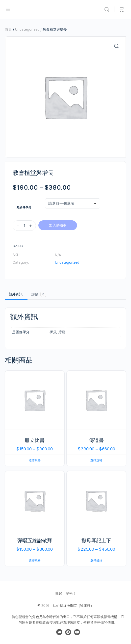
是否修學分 (24, 207)
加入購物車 (58, 225)
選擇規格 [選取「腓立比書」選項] (35, 460)
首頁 (8, 29)
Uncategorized (27, 29)
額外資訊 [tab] (16, 294)
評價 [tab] (39, 294)
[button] (116, 46)
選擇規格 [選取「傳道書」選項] (96, 460)
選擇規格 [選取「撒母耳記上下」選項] (96, 561)
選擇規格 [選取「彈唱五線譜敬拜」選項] (35, 561)
